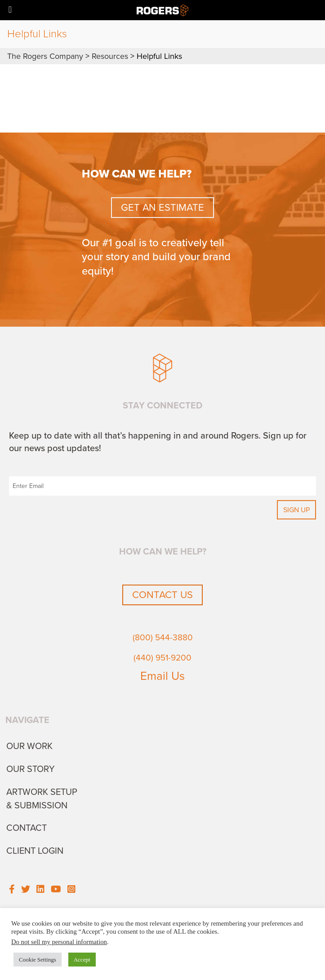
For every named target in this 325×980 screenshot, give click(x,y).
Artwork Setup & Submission (42, 799)
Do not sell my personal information (59, 942)
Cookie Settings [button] (38, 960)
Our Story (31, 769)
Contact (27, 828)
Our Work (29, 746)
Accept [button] (82, 960)
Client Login (35, 851)
